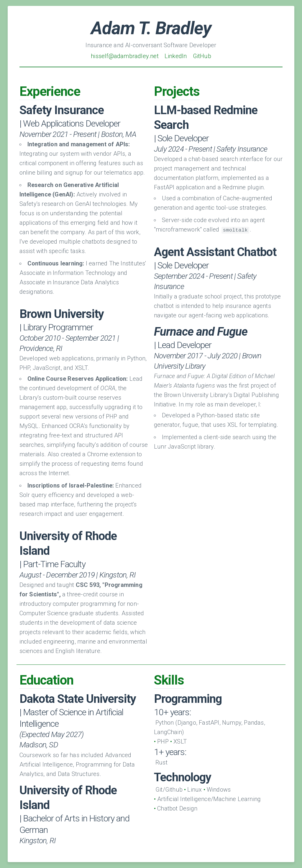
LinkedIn (176, 56)
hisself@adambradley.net (125, 56)
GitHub (202, 56)
